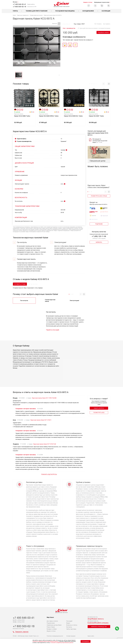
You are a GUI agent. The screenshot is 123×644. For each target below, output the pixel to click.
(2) (33, 112)
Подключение (51, 623)
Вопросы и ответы (72, 625)
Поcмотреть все (99, 413)
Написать (99, 238)
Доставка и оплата (52, 621)
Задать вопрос (99, 408)
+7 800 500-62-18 (19, 7)
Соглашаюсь (86, 641)
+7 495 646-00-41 (19, 4)
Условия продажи (71, 636)
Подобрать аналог (103, 32)
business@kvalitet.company (98, 623)
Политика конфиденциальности (55, 636)
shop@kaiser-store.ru (96, 619)
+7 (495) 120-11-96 (99, 232)
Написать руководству (99, 627)
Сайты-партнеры (71, 629)
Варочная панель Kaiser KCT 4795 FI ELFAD (44, 398)
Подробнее (99, 219)
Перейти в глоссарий (53, 330)
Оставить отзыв (20, 284)
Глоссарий (69, 621)
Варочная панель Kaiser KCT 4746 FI (41, 420)
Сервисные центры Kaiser (54, 625)
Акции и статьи (88, 2)
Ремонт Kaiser (51, 627)
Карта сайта (91, 636)
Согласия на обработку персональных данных (62, 643)
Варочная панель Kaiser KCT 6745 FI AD (45, 444)
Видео (68, 623)
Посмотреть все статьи (99, 184)
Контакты (69, 627)
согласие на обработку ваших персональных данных (45, 641)
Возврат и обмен (52, 629)
